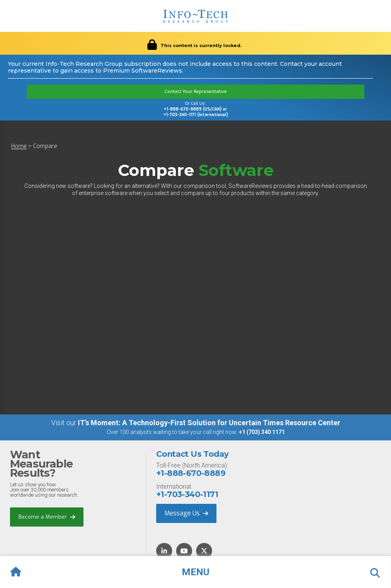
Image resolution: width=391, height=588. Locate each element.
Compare (45, 146)
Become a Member (47, 516)
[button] (195, 572)
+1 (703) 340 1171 (262, 432)
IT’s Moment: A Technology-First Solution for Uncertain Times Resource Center (209, 423)
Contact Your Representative (196, 92)
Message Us (186, 513)
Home (19, 146)
